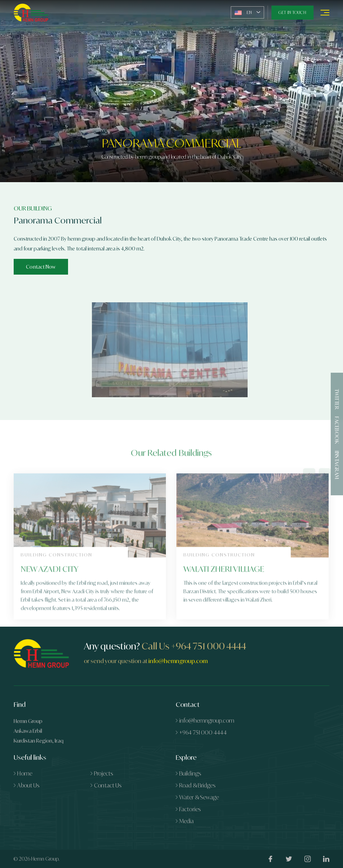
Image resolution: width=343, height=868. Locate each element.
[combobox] (247, 13)
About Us (28, 785)
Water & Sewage (199, 797)
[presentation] (309, 493)
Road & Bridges (197, 785)
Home (25, 773)
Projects (103, 773)
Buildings (190, 773)
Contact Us (108, 785)
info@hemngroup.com (178, 661)
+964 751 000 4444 (209, 646)
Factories (190, 809)
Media (187, 821)
